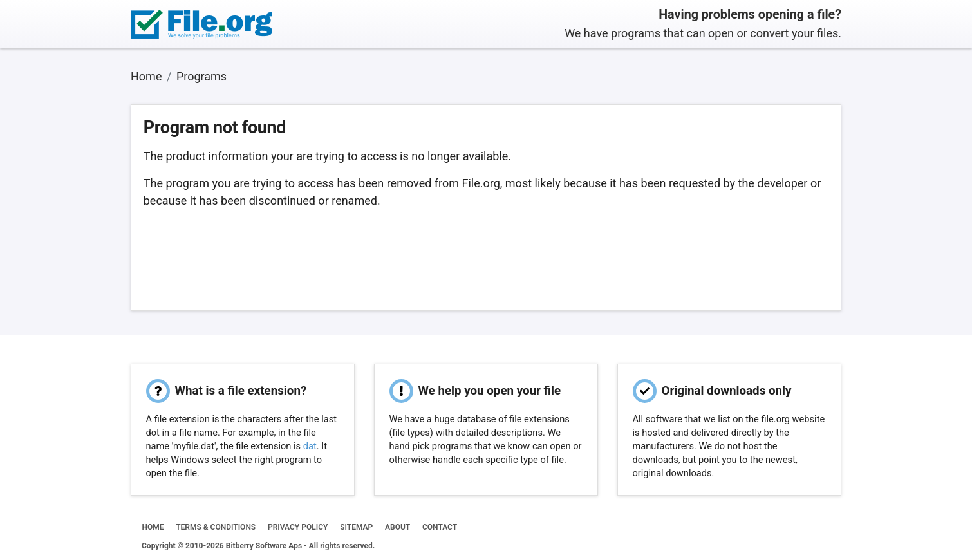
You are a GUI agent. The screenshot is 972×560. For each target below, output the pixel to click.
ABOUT (397, 527)
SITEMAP (356, 527)
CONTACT (440, 527)
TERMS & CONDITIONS (216, 527)
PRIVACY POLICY (298, 527)
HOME (153, 527)
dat (310, 446)
